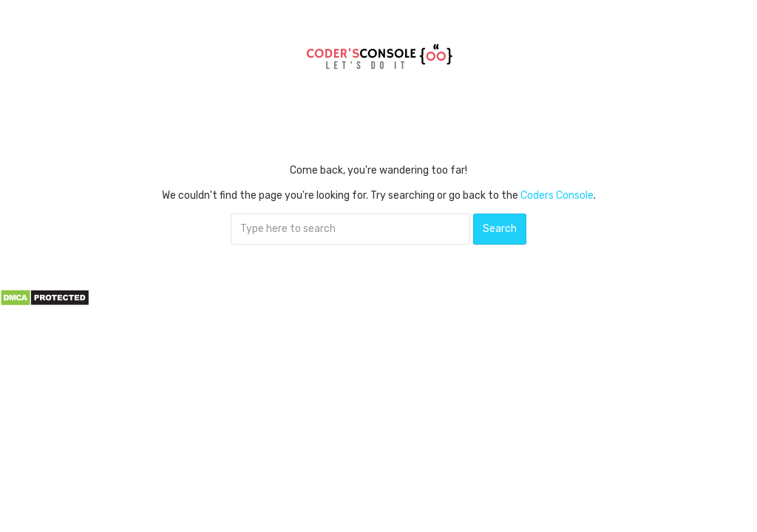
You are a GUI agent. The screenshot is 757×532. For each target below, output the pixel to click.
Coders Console (557, 195)
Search (500, 229)
